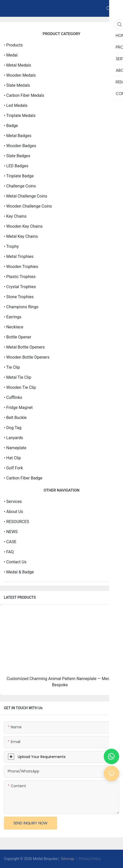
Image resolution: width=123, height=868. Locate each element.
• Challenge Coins (20, 186)
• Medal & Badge (19, 572)
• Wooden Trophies (21, 267)
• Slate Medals (17, 85)
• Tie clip (12, 367)
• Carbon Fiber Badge (23, 478)
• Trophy (11, 246)
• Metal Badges (18, 136)
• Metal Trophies (19, 257)
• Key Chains (15, 216)
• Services (13, 502)
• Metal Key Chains (21, 236)
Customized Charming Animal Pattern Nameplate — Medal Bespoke (60, 682)
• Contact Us (15, 562)
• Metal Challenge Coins (26, 196)
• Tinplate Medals (20, 116)
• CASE (10, 542)
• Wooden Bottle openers (27, 357)
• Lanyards (13, 438)
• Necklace (14, 327)
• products (13, 45)
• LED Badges (16, 166)
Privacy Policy (90, 859)
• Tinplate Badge (19, 176)
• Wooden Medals (20, 75)
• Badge (11, 126)
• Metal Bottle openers (24, 347)
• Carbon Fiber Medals (24, 95)
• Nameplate (15, 448)
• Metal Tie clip (17, 377)
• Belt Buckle (15, 418)
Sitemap (67, 859)
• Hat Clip (12, 458)
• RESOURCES (16, 522)
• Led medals (16, 105)
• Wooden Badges (20, 146)
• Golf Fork (13, 468)
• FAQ (9, 552)
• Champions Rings (21, 307)
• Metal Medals (17, 65)
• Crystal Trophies (20, 287)
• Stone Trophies (19, 297)
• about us (14, 512)
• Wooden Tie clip (20, 387)
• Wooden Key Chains (23, 226)
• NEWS (11, 532)
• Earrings (13, 317)
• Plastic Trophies (20, 277)
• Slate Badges (17, 156)
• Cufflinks (13, 397)
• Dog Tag (13, 428)
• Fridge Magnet (18, 408)
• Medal (11, 55)
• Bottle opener (18, 337)
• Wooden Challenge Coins (28, 206)
